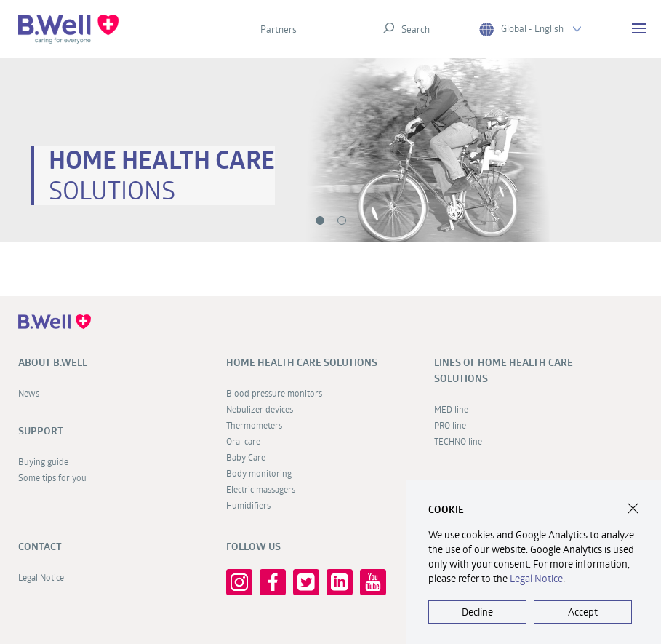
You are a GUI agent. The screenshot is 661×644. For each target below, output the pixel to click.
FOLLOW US (253, 546)
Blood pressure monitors (274, 393)
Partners (279, 29)
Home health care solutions (302, 362)
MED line (451, 409)
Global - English (530, 29)
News (29, 393)
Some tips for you (52, 477)
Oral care (243, 441)
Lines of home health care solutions (504, 370)
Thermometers (254, 425)
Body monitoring (259, 473)
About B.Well (53, 362)
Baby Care (246, 457)
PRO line (450, 425)
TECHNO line (458, 441)
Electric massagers (261, 489)
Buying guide (43, 461)
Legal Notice (41, 577)
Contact (40, 546)
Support (41, 431)
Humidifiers (248, 505)
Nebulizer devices (260, 409)
